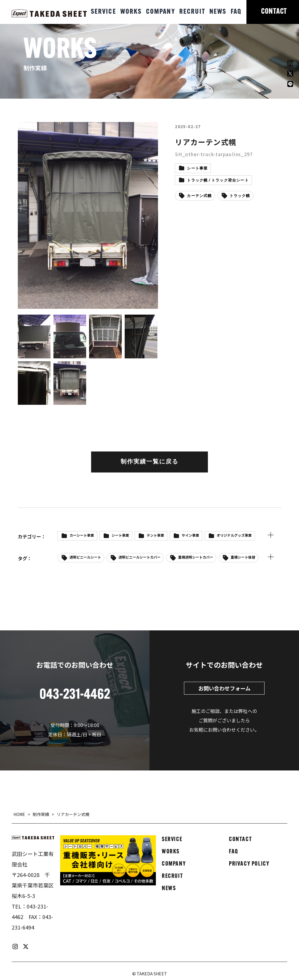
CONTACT (274, 12)
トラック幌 (240, 196)
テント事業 (155, 535)
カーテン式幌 (199, 196)
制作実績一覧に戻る (149, 462)
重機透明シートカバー (196, 557)
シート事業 (197, 169)
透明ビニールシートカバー (140, 557)
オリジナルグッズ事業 (234, 535)
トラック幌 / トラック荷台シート (218, 181)
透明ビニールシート (85, 557)
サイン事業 (190, 535)
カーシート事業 (82, 535)
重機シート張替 (243, 557)
